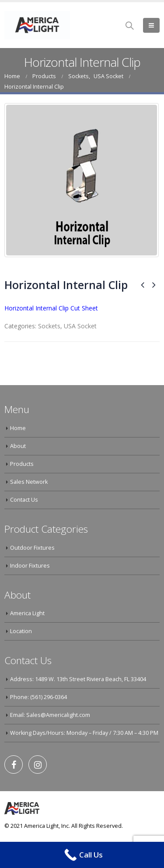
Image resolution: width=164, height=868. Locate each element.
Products (22, 464)
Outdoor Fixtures (32, 548)
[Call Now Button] (82, 855)
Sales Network (29, 482)
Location (21, 631)
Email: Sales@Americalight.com (50, 715)
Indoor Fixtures (30, 566)
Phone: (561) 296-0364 (38, 697)
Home (18, 428)
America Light (27, 613)
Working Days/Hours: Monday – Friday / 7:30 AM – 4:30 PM (84, 733)
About (18, 446)
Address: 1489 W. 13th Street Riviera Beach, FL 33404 (78, 679)
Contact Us (24, 500)
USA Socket (80, 326)
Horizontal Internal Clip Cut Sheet (51, 308)
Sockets (49, 326)
